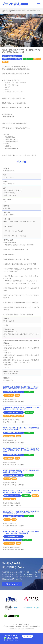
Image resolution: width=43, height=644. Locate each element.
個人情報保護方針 (35, 626)
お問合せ (19, 626)
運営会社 (26, 626)
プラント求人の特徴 (9, 626)
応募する (30, 637)
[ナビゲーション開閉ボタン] (38, 4)
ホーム (15, 624)
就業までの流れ (23, 624)
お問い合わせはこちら (12, 584)
